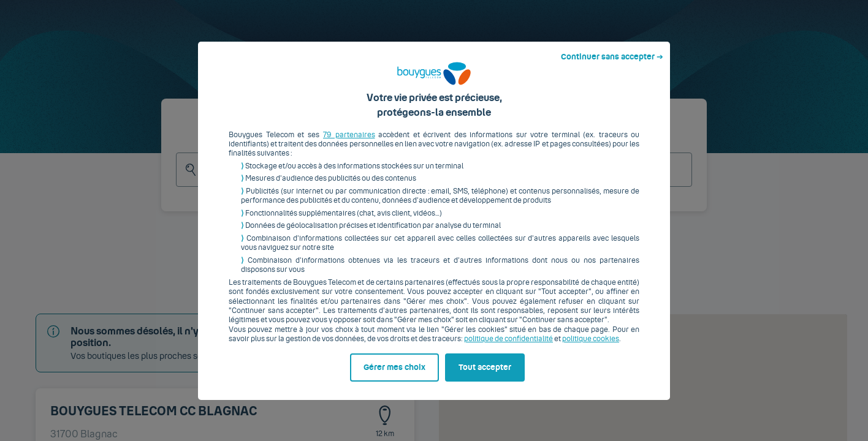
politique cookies (591, 349)
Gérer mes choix (394, 377)
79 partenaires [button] (349, 144)
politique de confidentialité (508, 349)
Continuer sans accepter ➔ (612, 66)
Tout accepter (485, 377)
